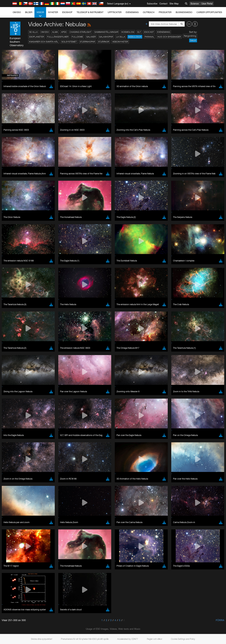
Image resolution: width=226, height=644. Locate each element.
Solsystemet (69, 42)
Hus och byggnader (169, 37)
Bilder (29, 12)
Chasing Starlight (80, 32)
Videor (40, 14)
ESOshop (67, 12)
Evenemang (132, 12)
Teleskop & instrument (90, 12)
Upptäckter (115, 12)
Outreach (149, 12)
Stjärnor (104, 42)
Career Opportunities (209, 12)
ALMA (55, 32)
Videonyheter (120, 42)
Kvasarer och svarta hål (44, 42)
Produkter (165, 12)
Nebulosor (135, 37)
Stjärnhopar (87, 42)
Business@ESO (184, 12)
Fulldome (77, 37)
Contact (163, 4)
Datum (193, 40)
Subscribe (152, 4)
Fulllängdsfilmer (58, 37)
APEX (64, 32)
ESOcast (149, 32)
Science (195, 4)
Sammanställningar (106, 32)
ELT (139, 32)
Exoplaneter (37, 37)
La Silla (121, 37)
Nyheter (53, 12)
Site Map (174, 4)
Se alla (33, 32)
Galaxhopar (106, 37)
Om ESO (17, 12)
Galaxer (91, 37)
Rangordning (190, 36)
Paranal (149, 37)
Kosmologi (128, 32)
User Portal (207, 4)
